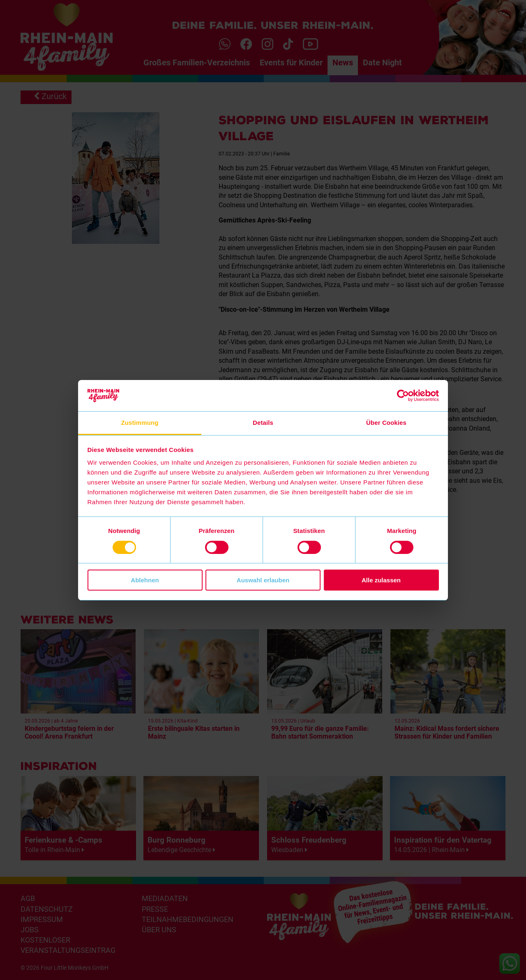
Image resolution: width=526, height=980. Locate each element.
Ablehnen (145, 580)
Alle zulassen (381, 580)
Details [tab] (263, 423)
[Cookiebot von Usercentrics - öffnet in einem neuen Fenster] (403, 396)
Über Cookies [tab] (386, 423)
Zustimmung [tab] (140, 423)
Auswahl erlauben (263, 580)
